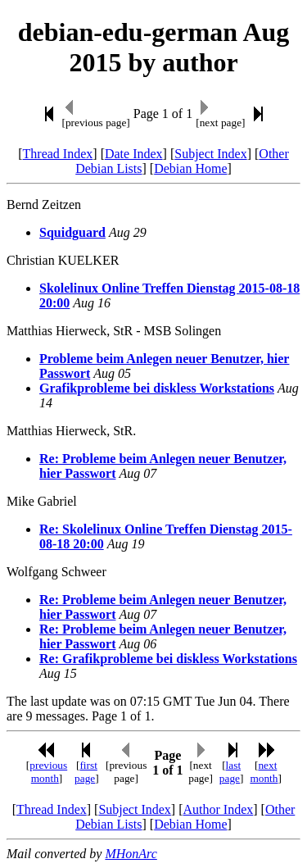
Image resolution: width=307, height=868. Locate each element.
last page (230, 772)
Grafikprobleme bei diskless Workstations (157, 388)
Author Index (218, 809)
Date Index (134, 154)
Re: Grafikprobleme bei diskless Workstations (168, 659)
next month (264, 772)
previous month (48, 772)
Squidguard (72, 232)
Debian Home (190, 168)
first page (86, 772)
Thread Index (58, 154)
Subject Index (210, 154)
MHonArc (131, 854)
